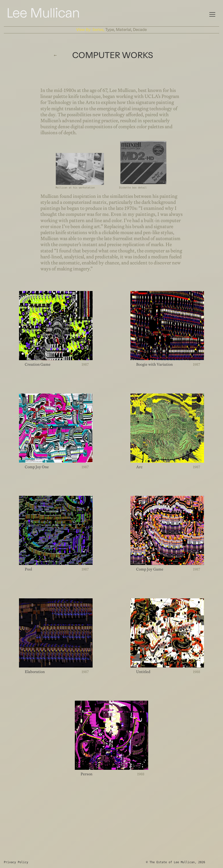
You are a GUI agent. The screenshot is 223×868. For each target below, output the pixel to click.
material (124, 30)
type (110, 30)
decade (140, 30)
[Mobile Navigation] (212, 14)
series (98, 30)
